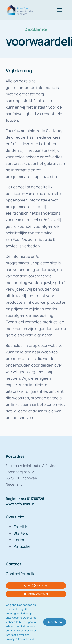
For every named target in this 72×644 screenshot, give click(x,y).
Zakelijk (20, 527)
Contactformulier (21, 574)
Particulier (23, 546)
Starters (21, 533)
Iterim (19, 540)
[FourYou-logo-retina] (20, 6)
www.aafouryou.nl (21, 504)
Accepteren (55, 622)
